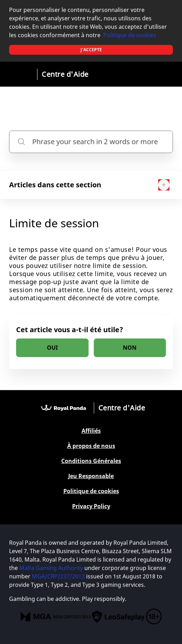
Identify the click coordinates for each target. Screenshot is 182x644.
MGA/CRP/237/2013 (58, 576)
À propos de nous (91, 446)
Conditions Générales (91, 461)
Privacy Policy (91, 506)
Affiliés (91, 431)
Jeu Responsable (91, 476)
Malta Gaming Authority (51, 568)
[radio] (52, 348)
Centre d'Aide (65, 74)
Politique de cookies (130, 35)
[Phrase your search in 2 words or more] (91, 142)
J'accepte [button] (91, 50)
